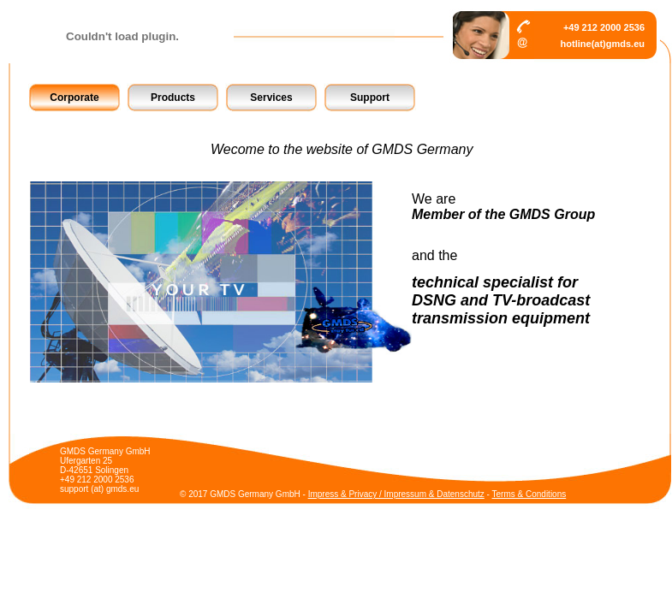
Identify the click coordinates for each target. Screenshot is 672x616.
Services (271, 98)
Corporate (74, 98)
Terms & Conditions (529, 494)
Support (370, 98)
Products (173, 98)
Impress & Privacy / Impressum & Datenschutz (396, 494)
